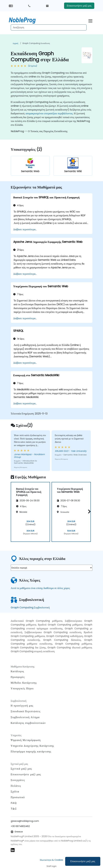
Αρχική (16, 43)
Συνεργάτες (18, 780)
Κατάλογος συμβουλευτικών (28, 723)
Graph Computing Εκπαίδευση (36, 43)
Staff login (51, 866)
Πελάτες (16, 786)
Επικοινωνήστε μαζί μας (83, 861)
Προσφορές (18, 677)
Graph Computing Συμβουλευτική (30, 607)
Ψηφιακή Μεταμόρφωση (26, 740)
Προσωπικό (18, 797)
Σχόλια (15, 792)
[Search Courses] (49, 27)
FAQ (14, 803)
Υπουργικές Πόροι (22, 688)
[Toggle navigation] (90, 20)
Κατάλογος (18, 671)
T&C (14, 809)
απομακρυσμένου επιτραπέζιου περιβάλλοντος (49, 113)
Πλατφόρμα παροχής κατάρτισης (31, 752)
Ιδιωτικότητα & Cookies (51, 860)
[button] (89, 511)
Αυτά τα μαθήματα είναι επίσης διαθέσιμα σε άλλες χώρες (40, 588)
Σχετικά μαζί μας (21, 769)
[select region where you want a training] (52, 568)
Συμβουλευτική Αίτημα (25, 717)
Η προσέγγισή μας (22, 706)
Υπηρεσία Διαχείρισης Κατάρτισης (33, 746)
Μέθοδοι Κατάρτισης (24, 683)
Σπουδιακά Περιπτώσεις (26, 711)
